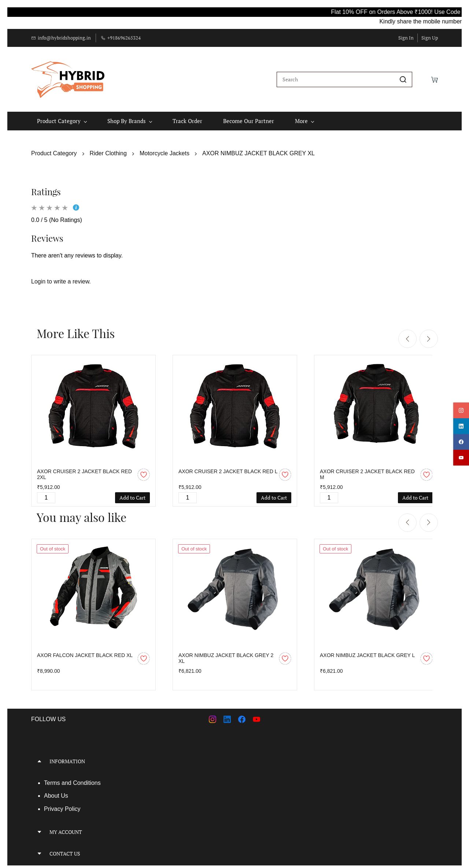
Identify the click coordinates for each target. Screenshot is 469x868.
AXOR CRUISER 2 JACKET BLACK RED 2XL (84, 470)
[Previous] (407, 334)
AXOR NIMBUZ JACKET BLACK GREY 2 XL (226, 653)
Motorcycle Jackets (165, 149)
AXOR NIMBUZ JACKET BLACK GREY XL (258, 149)
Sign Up (430, 38)
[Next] (429, 334)
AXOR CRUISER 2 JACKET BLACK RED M (367, 470)
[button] (130, 756)
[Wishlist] (422, 77)
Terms (53, 778)
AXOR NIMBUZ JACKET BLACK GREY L (367, 650)
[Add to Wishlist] (144, 470)
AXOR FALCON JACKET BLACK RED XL (85, 650)
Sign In (406, 38)
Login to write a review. (61, 277)
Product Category (54, 149)
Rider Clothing (108, 149)
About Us (56, 791)
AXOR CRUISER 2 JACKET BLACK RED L (228, 467)
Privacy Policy (62, 804)
